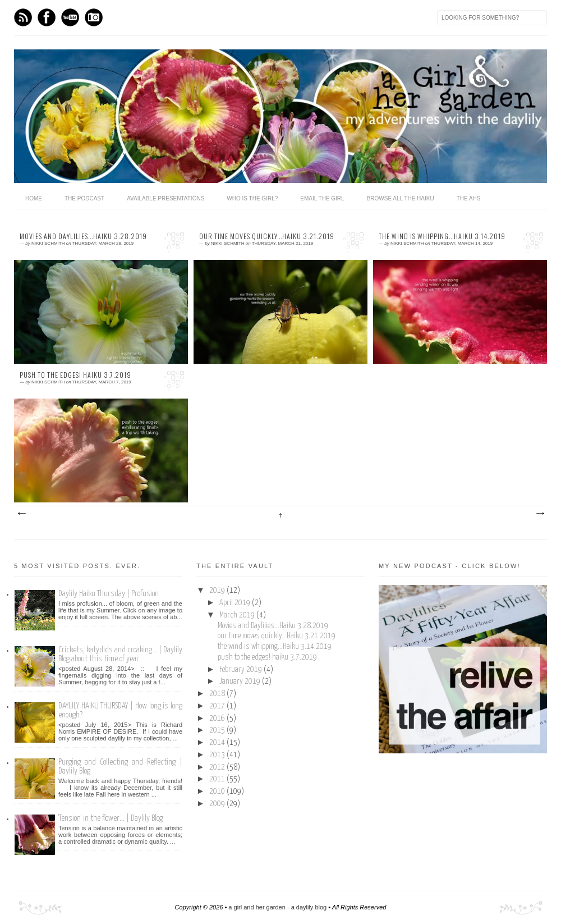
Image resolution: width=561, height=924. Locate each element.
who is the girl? (252, 198)
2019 (218, 591)
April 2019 (236, 603)
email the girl (322, 198)
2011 (218, 779)
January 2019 (241, 681)
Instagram (94, 17)
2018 (218, 694)
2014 (218, 743)
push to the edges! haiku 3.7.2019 (75, 375)
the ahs (469, 198)
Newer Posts (21, 514)
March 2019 (238, 615)
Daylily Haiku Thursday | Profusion (109, 594)
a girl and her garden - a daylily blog (277, 907)
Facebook (47, 17)
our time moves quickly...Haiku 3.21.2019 (267, 236)
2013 (218, 755)
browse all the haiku (401, 198)
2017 (218, 706)
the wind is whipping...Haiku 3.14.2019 (442, 236)
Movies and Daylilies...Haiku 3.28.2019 (83, 236)
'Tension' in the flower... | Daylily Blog (111, 818)
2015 (218, 730)
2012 (218, 767)
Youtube (70, 17)
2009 (218, 804)
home (34, 198)
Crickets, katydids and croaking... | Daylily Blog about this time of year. (120, 654)
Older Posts (540, 514)
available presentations (165, 198)
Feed (23, 17)
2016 (218, 719)
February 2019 (242, 670)
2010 (218, 792)
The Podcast (84, 198)
